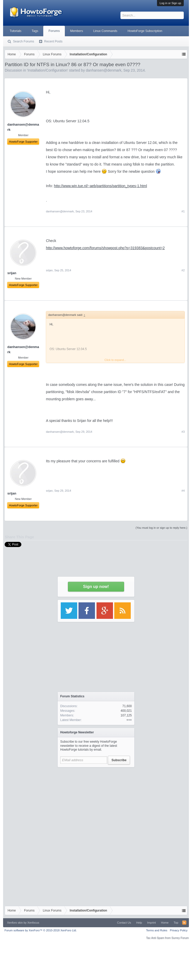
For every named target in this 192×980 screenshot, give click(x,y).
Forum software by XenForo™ (41, 930)
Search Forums (23, 41)
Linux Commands (105, 31)
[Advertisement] (96, 802)
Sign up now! (96, 587)
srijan (49, 270)
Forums (54, 31)
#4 (183, 491)
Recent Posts (53, 41)
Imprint (152, 923)
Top (176, 923)
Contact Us (124, 923)
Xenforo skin (15, 923)
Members (76, 31)
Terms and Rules (157, 930)
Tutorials (15, 31)
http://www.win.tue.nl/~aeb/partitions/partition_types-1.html (101, 186)
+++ (129, 720)
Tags (35, 31)
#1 (183, 211)
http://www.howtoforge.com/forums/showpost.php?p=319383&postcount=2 (105, 248)
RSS (184, 923)
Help (139, 923)
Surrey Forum (180, 938)
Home (165, 923)
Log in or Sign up (170, 3)
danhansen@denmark (60, 211)
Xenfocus (33, 923)
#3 (183, 432)
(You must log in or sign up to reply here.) (162, 528)
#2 (183, 270)
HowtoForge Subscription (145, 31)
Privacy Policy (179, 930)
